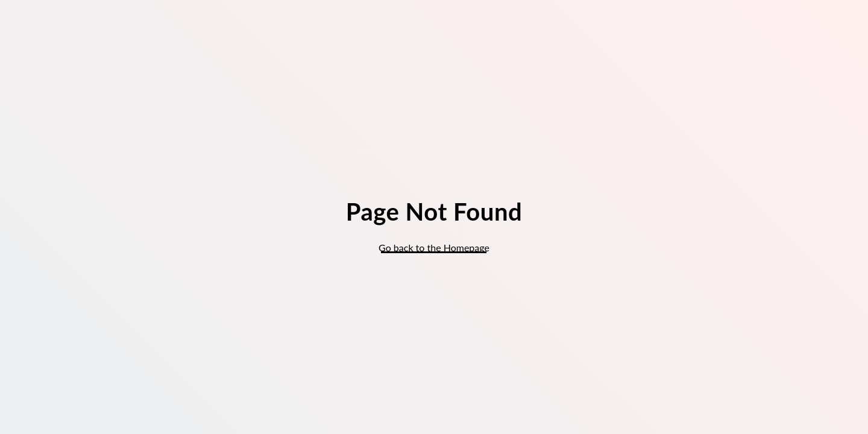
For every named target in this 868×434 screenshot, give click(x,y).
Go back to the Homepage (434, 247)
